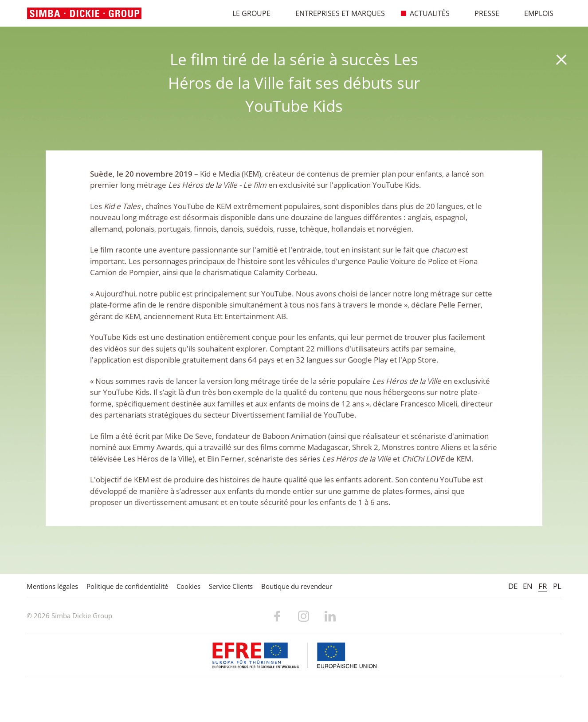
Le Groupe (247, 13)
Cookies (188, 586)
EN (528, 586)
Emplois (534, 13)
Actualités (425, 13)
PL (557, 586)
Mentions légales (52, 586)
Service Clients (231, 586)
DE (513, 586)
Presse (482, 13)
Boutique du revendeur (297, 586)
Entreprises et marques (335, 13)
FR (543, 586)
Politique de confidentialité (127, 586)
